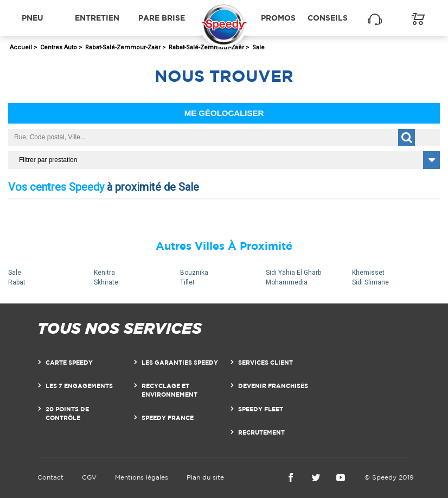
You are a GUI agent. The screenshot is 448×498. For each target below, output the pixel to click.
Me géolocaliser (224, 113)
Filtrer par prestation (48, 160)
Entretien (97, 18)
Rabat (17, 282)
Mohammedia (287, 282)
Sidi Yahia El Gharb (293, 273)
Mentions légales (142, 477)
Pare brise (162, 18)
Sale (15, 273)
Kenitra (104, 273)
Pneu (33, 18)
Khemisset (368, 273)
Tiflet (187, 282)
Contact (50, 477)
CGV (89, 477)
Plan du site (205, 477)
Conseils (328, 18)
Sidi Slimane (370, 282)
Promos (278, 18)
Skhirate (106, 282)
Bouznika (194, 273)
